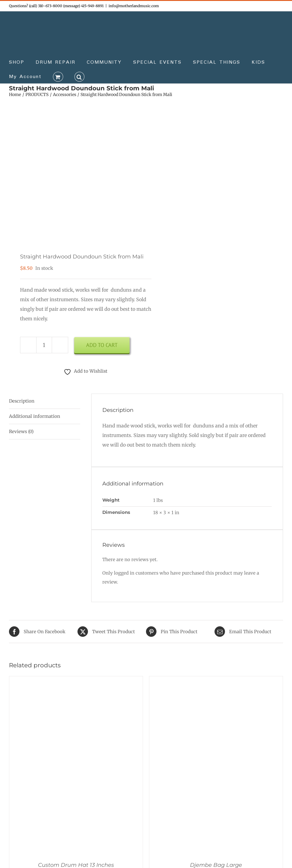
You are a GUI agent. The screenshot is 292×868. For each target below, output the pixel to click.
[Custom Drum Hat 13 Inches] (76, 682)
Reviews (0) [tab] (21, 431)
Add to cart (102, 345)
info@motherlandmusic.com (134, 6)
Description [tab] (22, 401)
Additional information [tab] (35, 416)
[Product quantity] (44, 345)
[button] (80, 76)
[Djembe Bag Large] (216, 682)
